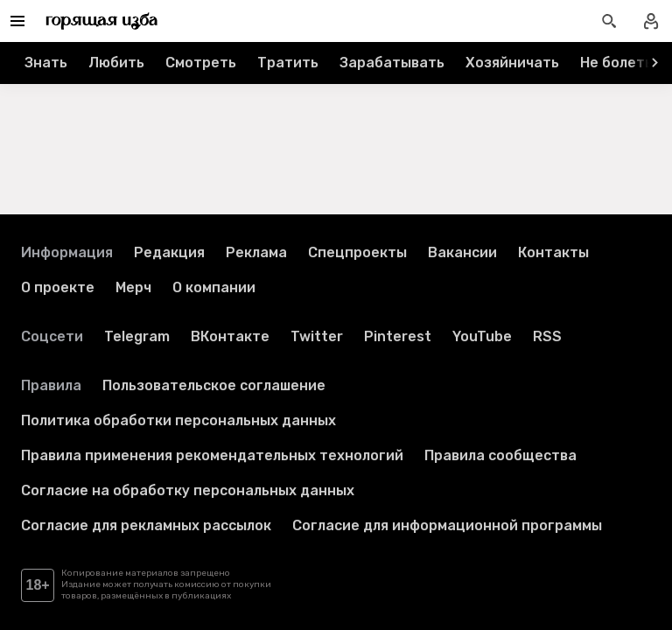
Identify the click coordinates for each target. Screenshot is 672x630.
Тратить (288, 63)
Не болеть (616, 63)
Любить (116, 63)
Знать (46, 63)
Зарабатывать (392, 63)
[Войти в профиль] (651, 21)
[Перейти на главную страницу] (102, 21)
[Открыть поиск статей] (609, 21)
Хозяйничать (512, 63)
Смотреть (201, 63)
